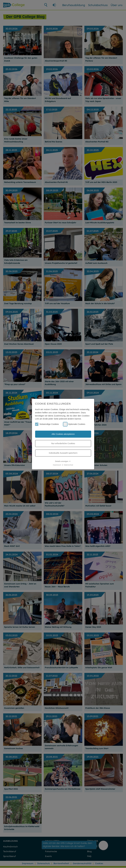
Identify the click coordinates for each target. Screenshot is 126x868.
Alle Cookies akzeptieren (63, 434)
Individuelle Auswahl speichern (63, 453)
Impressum (57, 465)
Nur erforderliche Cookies (63, 443)
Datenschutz (68, 465)
